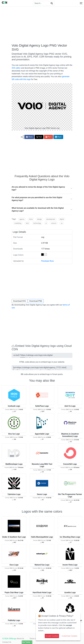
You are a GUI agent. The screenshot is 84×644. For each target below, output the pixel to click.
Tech (27, 223)
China (31, 219)
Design (39, 219)
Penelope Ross (47, 261)
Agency (22, 219)
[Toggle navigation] (81, 3)
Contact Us (7, 642)
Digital (62, 219)
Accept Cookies (52, 636)
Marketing (18, 223)
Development (51, 219)
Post (39, 137)
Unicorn (54, 223)
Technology (37, 223)
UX (62, 223)
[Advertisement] (42, 25)
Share (29, 137)
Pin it (48, 137)
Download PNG (36, 301)
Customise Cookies (69, 636)
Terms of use (35, 639)
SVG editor (16, 68)
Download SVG (20, 301)
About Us (20, 639)
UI (46, 223)
